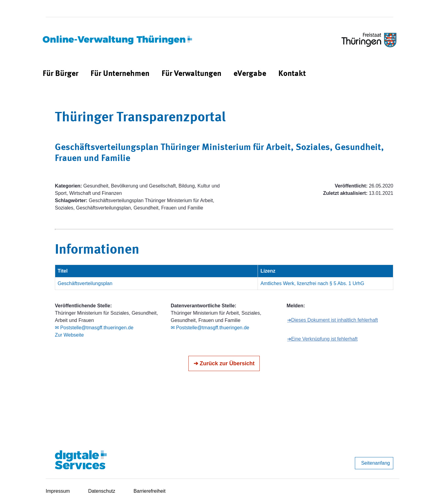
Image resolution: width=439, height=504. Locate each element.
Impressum (58, 491)
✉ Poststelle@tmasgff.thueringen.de (94, 328)
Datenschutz (102, 491)
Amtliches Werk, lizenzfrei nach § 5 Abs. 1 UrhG (312, 283)
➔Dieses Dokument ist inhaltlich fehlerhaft (333, 320)
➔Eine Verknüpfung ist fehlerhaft (322, 339)
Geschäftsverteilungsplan (85, 283)
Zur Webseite (69, 335)
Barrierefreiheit (150, 491)
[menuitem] (61, 74)
